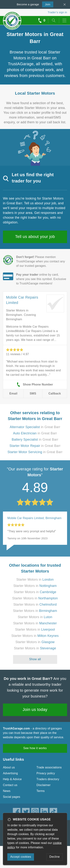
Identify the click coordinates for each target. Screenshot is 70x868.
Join (46, 4)
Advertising (10, 773)
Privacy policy (46, 773)
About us (9, 767)
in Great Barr (35, 427)
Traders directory (48, 779)
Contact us (10, 785)
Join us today (35, 710)
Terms (41, 791)
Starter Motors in (35, 580)
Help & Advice (12, 779)
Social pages (12, 797)
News (7, 791)
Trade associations (49, 767)
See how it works (35, 748)
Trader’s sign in (57, 12)
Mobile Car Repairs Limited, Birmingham (34, 518)
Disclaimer (44, 785)
